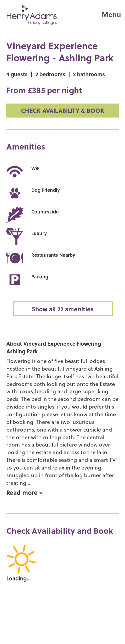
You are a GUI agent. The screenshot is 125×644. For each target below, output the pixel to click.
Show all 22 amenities (63, 309)
